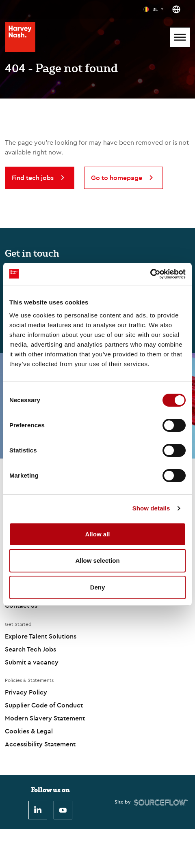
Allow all (98, 534)
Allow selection (97, 560)
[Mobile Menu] (180, 37)
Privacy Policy (26, 692)
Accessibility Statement (40, 744)
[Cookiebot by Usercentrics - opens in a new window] (150, 274)
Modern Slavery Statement (45, 718)
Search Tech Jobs (30, 649)
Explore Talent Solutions (41, 636)
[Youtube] (63, 810)
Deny (98, 587)
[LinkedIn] (38, 810)
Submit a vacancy (32, 662)
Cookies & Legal (29, 731)
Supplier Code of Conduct (44, 705)
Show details (151, 508)
